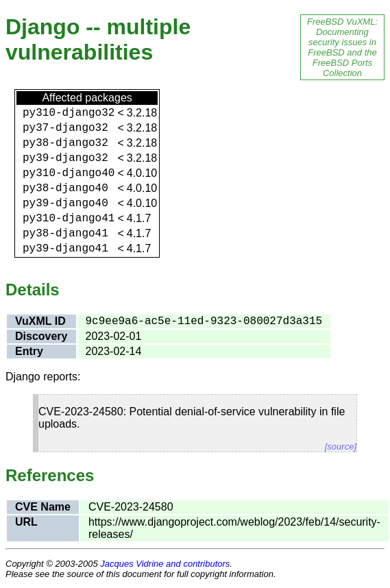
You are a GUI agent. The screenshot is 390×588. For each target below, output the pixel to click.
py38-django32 (65, 143)
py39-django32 (65, 158)
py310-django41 (69, 219)
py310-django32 (69, 113)
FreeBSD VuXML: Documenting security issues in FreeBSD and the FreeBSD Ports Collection (342, 47)
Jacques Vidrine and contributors (165, 564)
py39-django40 (65, 204)
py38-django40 (65, 188)
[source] (341, 446)
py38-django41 (65, 234)
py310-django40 (69, 173)
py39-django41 (65, 249)
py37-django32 (65, 128)
